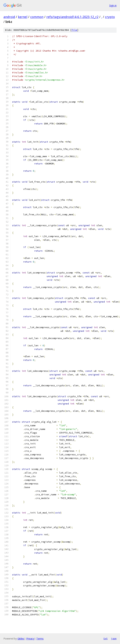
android (9, 17)
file (74, 30)
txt (105, 638)
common (37, 17)
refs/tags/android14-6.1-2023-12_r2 (72, 17)
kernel (23, 17)
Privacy (30, 639)
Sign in (113, 5)
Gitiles (21, 639)
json (114, 638)
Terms (40, 639)
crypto (110, 17)
